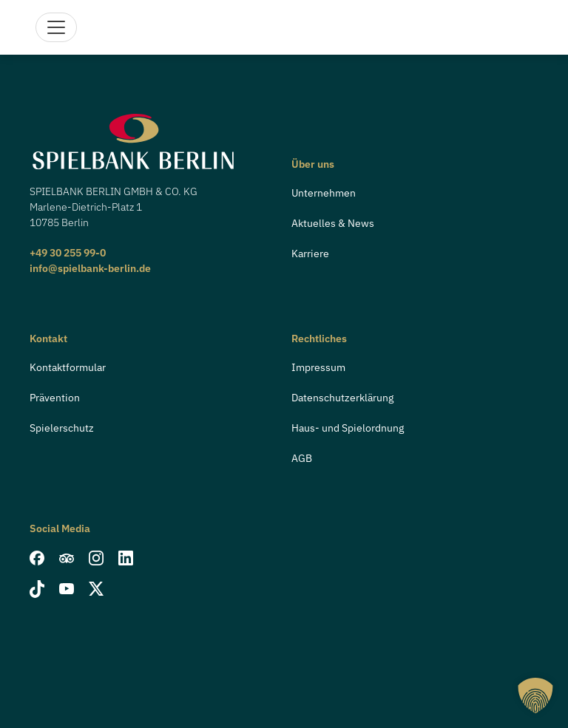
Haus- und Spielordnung (348, 428)
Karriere (310, 254)
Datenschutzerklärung (342, 398)
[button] (535, 695)
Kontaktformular (68, 367)
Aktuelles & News (333, 223)
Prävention (55, 398)
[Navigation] (56, 27)
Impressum (318, 367)
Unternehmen (324, 193)
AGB (302, 458)
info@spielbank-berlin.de (90, 268)
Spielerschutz (62, 428)
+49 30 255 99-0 (68, 253)
